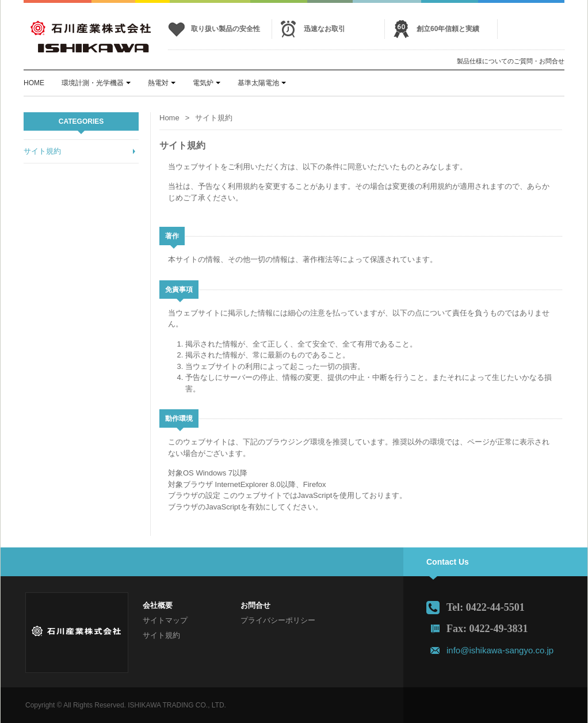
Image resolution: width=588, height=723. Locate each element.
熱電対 (158, 83)
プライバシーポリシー (278, 620)
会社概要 (158, 605)
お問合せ (255, 605)
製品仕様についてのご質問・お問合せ (511, 61)
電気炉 (203, 83)
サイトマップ (165, 620)
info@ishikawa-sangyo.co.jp (500, 650)
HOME (34, 83)
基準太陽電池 (258, 83)
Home (169, 118)
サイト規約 (42, 151)
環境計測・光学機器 (93, 83)
